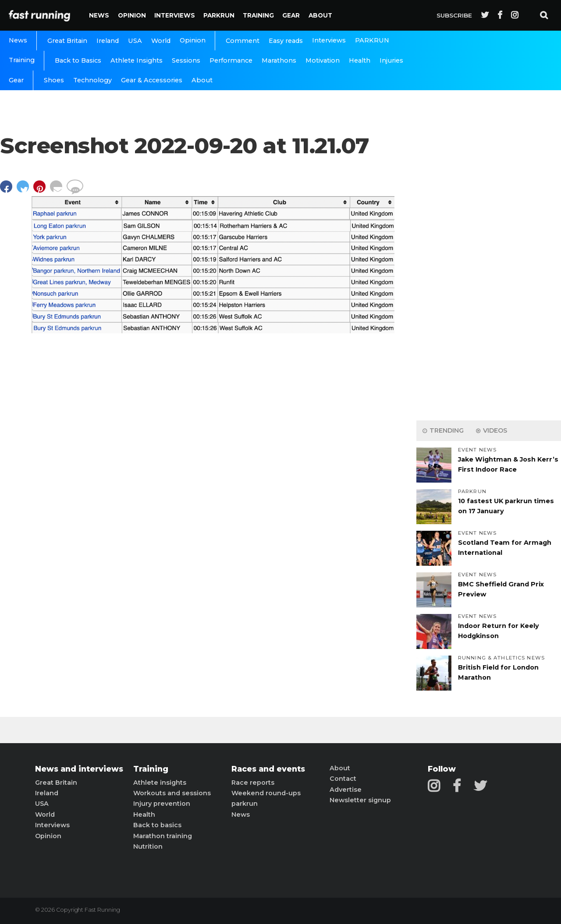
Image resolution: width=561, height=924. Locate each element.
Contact (343, 779)
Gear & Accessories (152, 80)
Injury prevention (162, 804)
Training (258, 15)
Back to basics (157, 825)
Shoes (54, 80)
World (161, 41)
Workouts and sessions (172, 793)
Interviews (175, 15)
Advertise (346, 790)
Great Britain (67, 41)
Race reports (253, 783)
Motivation (323, 60)
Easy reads (286, 41)
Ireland (108, 41)
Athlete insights (160, 783)
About (320, 15)
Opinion (132, 15)
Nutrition (148, 846)
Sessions (186, 60)
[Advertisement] (489, 276)
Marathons (279, 60)
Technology (92, 80)
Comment (243, 41)
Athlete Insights (137, 60)
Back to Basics (78, 60)
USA (135, 41)
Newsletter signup (360, 800)
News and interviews (79, 769)
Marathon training (163, 836)
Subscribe (454, 15)
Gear (291, 15)
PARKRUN (219, 15)
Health (360, 60)
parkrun (245, 804)
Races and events (268, 769)
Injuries (391, 60)
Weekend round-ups (266, 793)
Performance (231, 60)
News (99, 15)
